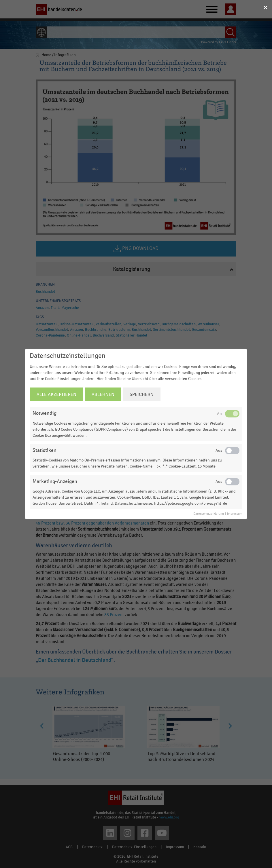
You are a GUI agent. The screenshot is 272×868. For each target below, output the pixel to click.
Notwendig (45, 413)
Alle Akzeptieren (56, 394)
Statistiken (45, 450)
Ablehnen (103, 394)
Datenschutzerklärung (209, 514)
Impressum (235, 514)
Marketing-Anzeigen (55, 482)
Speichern (142, 394)
